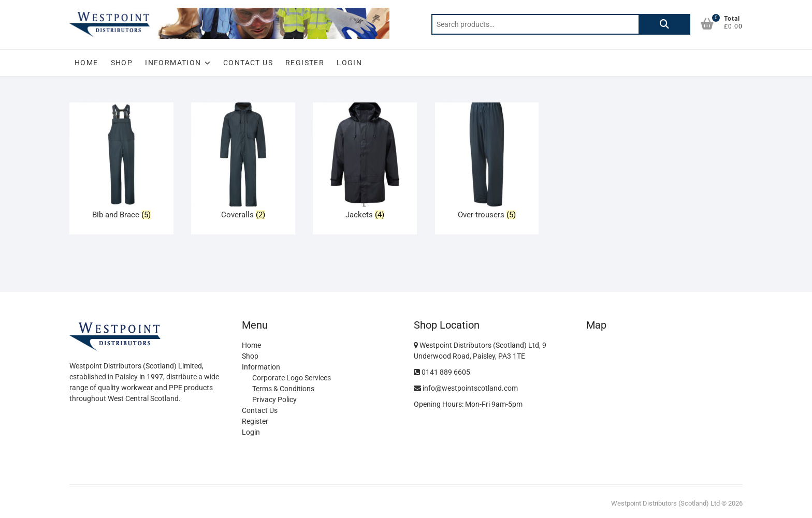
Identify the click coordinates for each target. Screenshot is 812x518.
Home (86, 63)
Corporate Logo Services (292, 378)
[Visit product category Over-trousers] (487, 163)
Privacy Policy (274, 399)
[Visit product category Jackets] (365, 163)
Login (349, 63)
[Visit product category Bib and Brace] (121, 163)
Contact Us (248, 63)
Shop (122, 63)
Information (173, 63)
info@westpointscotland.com (466, 388)
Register (305, 63)
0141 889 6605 (442, 372)
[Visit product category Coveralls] (243, 163)
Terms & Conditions (283, 389)
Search (664, 24)
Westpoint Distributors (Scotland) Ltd (665, 503)
